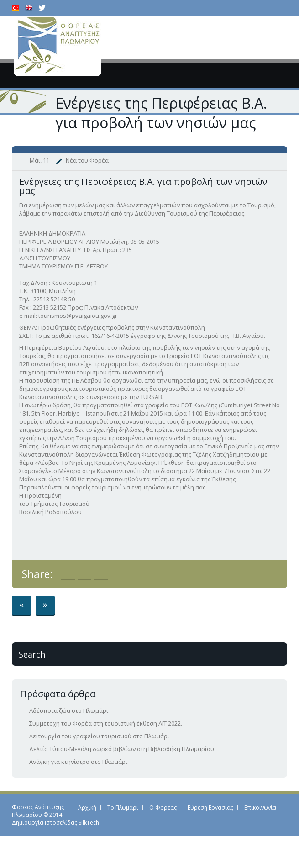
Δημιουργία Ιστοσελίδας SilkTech (55, 823)
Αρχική (87, 808)
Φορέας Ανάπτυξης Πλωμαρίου (38, 811)
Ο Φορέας (163, 808)
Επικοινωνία (260, 808)
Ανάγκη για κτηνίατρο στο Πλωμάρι (78, 762)
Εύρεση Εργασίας (210, 808)
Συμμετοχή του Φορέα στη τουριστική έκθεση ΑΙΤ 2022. (106, 723)
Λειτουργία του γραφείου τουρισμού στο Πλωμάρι (99, 736)
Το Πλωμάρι (123, 808)
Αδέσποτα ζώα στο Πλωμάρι (69, 710)
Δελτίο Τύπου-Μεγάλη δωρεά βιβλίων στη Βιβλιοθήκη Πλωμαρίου (122, 749)
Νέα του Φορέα (87, 160)
